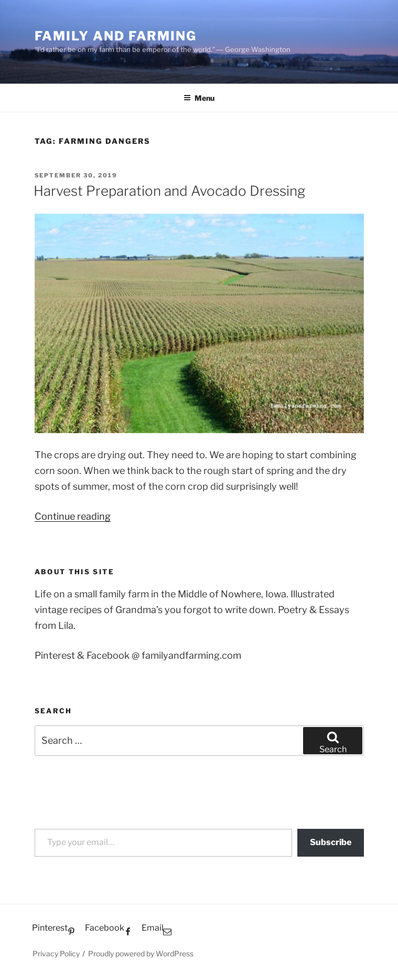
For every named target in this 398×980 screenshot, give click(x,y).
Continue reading (73, 516)
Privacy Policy (56, 953)
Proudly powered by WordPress (141, 953)
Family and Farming (116, 36)
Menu (199, 98)
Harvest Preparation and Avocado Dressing (169, 191)
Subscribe (331, 842)
